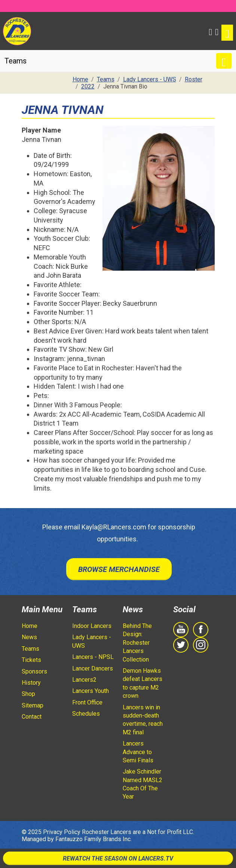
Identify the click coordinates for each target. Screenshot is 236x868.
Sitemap (33, 705)
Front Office (87, 702)
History (31, 683)
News (29, 637)
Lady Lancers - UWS (92, 641)
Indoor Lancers (92, 626)
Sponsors (34, 671)
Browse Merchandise (119, 569)
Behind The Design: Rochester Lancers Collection (137, 643)
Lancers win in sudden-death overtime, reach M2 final (143, 720)
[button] (210, 31)
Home (30, 626)
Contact (32, 717)
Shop (28, 694)
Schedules (86, 714)
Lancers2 (84, 680)
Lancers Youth (91, 691)
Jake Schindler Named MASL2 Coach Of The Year (142, 784)
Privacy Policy (62, 832)
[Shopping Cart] (217, 31)
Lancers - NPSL (93, 657)
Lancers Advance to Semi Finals (138, 752)
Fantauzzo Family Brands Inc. (94, 839)
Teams (30, 649)
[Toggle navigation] (227, 33)
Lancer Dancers (93, 668)
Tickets (31, 660)
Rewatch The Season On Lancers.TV (118, 858)
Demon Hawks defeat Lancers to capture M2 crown (142, 683)
